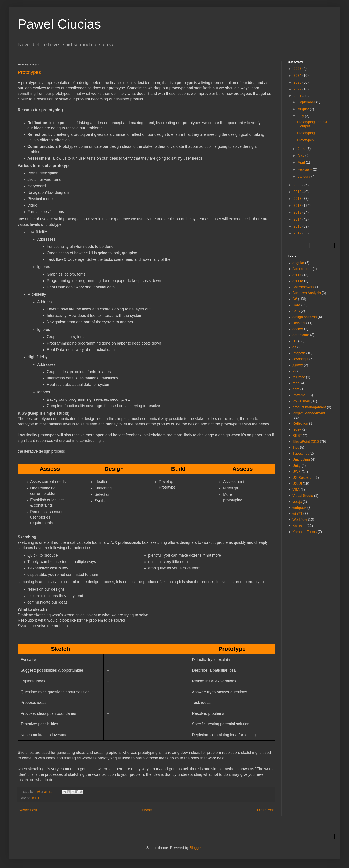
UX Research (303, 478)
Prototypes (305, 140)
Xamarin (299, 526)
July (301, 116)
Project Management (309, 413)
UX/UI (35, 798)
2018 (298, 199)
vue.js (297, 502)
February (305, 169)
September (307, 102)
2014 (298, 219)
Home (147, 810)
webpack (299, 508)
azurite (298, 281)
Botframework (303, 287)
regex (297, 429)
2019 (298, 192)
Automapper (302, 269)
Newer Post (28, 810)
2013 (298, 226)
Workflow (300, 520)
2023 (298, 82)
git (294, 347)
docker (298, 329)
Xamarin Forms (304, 532)
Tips (296, 447)
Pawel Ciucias (59, 24)
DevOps (299, 323)
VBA (296, 490)
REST (297, 436)
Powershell (301, 401)
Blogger (195, 848)
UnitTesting (301, 459)
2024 (298, 76)
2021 (298, 96)
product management (309, 407)
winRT (297, 514)
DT (295, 341)
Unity (296, 466)
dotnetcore (301, 335)
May (302, 156)
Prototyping (306, 133)
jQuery (298, 365)
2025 (298, 69)
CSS (296, 311)
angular (298, 263)
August (304, 109)
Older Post (265, 810)
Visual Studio (303, 496)
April (302, 162)
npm (296, 389)
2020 (298, 185)
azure (297, 275)
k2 (294, 371)
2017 (298, 206)
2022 (298, 89)
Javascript (300, 359)
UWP (297, 472)
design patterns (304, 317)
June (302, 149)
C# (295, 299)
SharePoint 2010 (306, 442)
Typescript (301, 453)
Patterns (299, 395)
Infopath (299, 353)
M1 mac (299, 377)
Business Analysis (307, 293)
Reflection (300, 423)
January (304, 176)
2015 (298, 212)
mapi (296, 383)
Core (296, 305)
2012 (298, 233)
